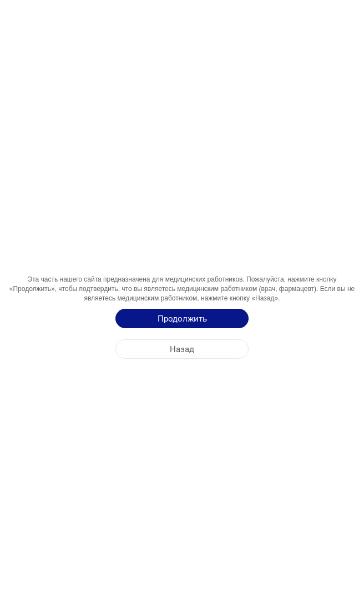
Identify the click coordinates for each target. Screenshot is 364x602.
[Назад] (182, 349)
